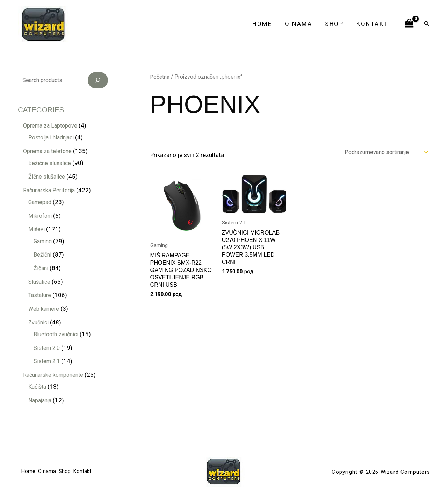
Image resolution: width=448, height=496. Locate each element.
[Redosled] (382, 153)
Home (266, 24)
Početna (160, 77)
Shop (336, 24)
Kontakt (373, 24)
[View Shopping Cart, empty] (409, 24)
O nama (301, 24)
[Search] (98, 80)
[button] (427, 24)
